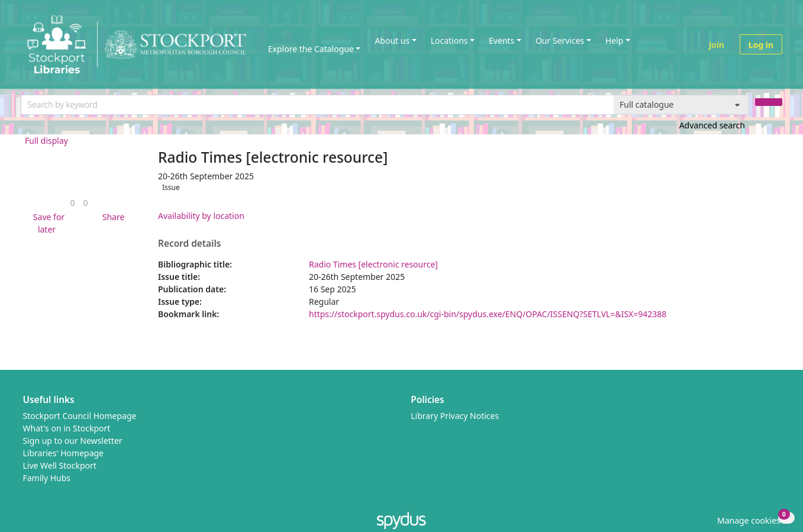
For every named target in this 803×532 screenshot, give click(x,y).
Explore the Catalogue (311, 49)
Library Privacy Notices (455, 416)
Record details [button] (189, 244)
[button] (47, 223)
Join (717, 45)
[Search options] (681, 105)
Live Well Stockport (60, 465)
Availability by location (201, 216)
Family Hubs (47, 478)
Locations (449, 41)
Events (502, 41)
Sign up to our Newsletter (73, 441)
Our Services (560, 41)
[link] (72, 203)
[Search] (769, 102)
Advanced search (712, 125)
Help (615, 41)
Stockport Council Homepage (80, 416)
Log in (761, 45)
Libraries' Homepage (64, 453)
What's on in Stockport (67, 428)
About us (392, 41)
